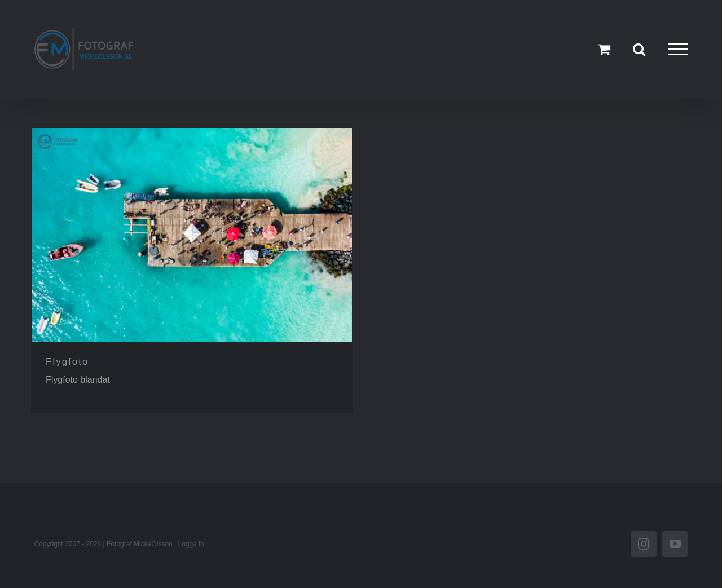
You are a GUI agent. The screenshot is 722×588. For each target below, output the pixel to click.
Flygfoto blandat (78, 380)
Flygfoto (67, 362)
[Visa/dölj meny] (678, 50)
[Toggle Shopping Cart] (604, 49)
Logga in (191, 544)
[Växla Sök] (639, 49)
